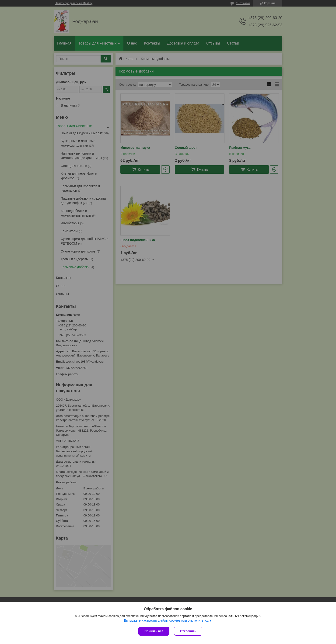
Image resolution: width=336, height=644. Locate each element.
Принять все (154, 631)
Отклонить (188, 631)
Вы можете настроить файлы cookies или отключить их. (166, 620)
